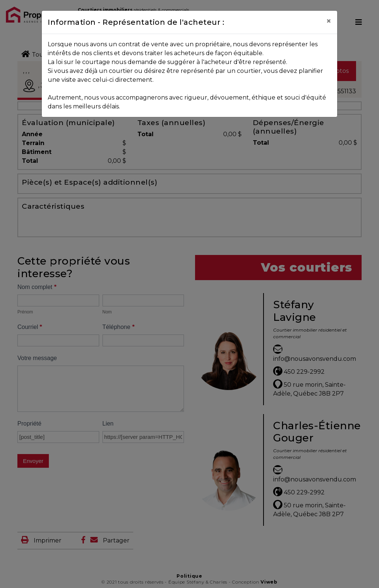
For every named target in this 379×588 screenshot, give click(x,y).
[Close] (329, 21)
